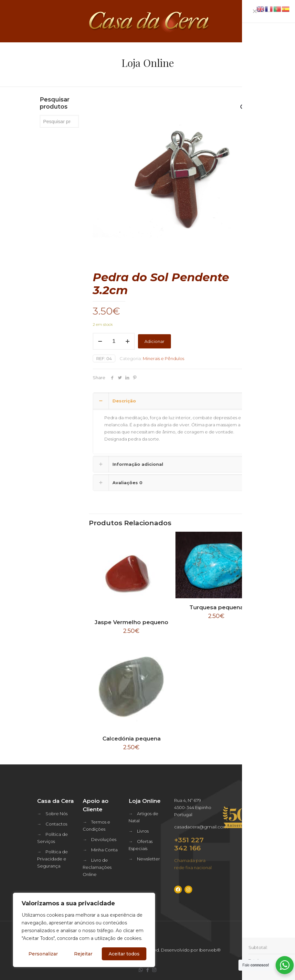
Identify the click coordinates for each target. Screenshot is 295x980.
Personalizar (43, 954)
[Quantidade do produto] (114, 341)
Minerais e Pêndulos (163, 358)
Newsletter (148, 859)
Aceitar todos (124, 954)
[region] (84, 930)
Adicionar (154, 341)
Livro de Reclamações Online (97, 867)
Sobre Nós (57, 814)
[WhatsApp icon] (141, 970)
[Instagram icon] (154, 970)
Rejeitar (83, 954)
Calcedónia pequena (132, 739)
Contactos (56, 824)
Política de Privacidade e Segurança (53, 859)
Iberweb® (210, 950)
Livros (143, 831)
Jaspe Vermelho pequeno (132, 622)
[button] (244, 107)
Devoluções (104, 839)
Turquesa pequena (216, 607)
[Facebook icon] (147, 970)
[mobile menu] (285, 21)
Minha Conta (104, 850)
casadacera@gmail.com (201, 827)
